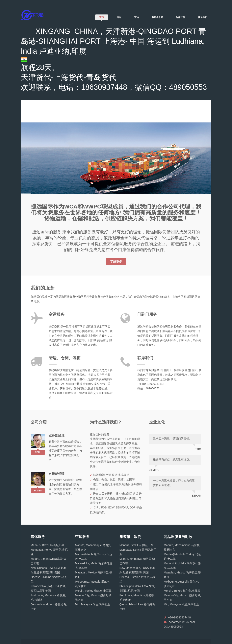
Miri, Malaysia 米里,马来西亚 (93, 604)
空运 (137, 17)
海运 (119, 17)
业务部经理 (57, 435)
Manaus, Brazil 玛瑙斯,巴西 (48, 545)
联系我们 (203, 17)
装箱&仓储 (157, 17)
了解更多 (116, 261)
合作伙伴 (180, 17)
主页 (102, 17)
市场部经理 (57, 474)
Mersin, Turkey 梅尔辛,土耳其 (93, 591)
